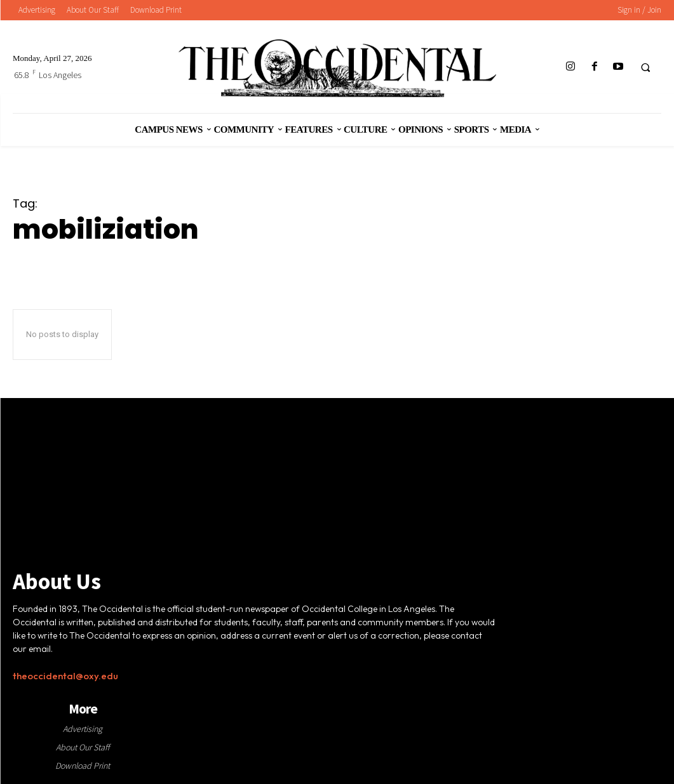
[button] (645, 67)
